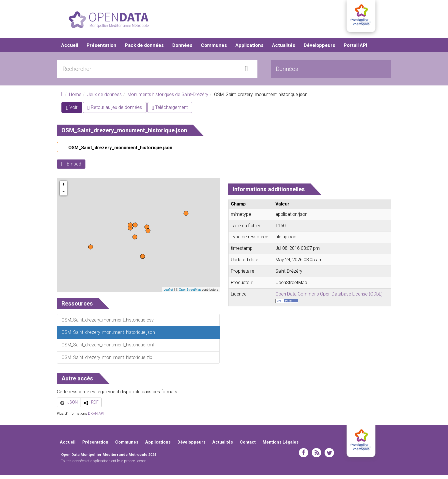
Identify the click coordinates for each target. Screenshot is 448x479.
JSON (73, 406)
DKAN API (96, 417)
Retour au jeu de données (115, 111)
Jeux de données (104, 98)
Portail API (356, 49)
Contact (248, 446)
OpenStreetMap (190, 293)
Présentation (101, 49)
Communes (214, 49)
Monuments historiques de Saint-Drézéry (168, 98)
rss (316, 456)
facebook (304, 456)
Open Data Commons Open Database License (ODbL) (329, 297)
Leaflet (168, 293)
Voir (74, 112)
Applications (249, 49)
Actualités (284, 49)
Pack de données (144, 49)
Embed (74, 168)
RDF (95, 406)
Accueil (70, 49)
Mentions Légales (281, 446)
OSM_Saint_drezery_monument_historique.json (120, 151)
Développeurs (319, 49)
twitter (329, 456)
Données (182, 49)
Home (75, 98)
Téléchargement (170, 111)
